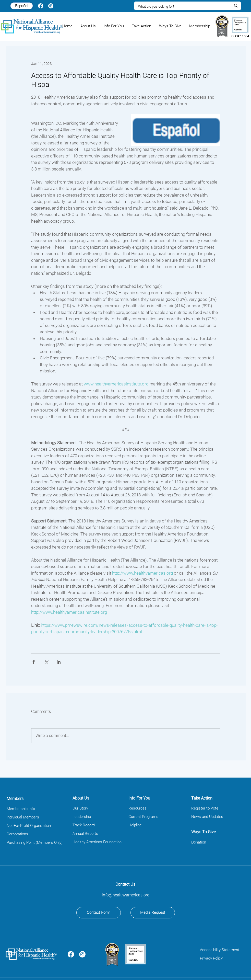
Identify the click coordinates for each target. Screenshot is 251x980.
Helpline (135, 825)
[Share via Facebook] (34, 662)
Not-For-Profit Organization (29, 826)
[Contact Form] (99, 913)
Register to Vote (205, 808)
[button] (88, 26)
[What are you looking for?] (181, 7)
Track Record (84, 825)
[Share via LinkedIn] (59, 662)
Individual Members (23, 817)
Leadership (82, 817)
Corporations (17, 834)
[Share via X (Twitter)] (46, 662)
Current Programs (143, 817)
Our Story (80, 808)
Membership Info (21, 809)
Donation (199, 842)
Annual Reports (85, 834)
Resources (138, 808)
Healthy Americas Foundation (97, 842)
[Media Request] (153, 913)
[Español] (22, 6)
